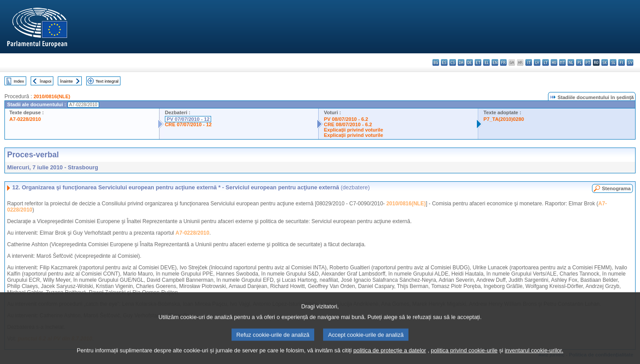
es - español (444, 62)
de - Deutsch (470, 62)
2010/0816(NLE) (52, 96)
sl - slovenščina (613, 62)
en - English (495, 62)
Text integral (107, 81)
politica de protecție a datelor (390, 358)
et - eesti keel (478, 62)
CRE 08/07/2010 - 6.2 (348, 124)
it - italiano (529, 62)
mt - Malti (562, 62)
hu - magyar (554, 62)
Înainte (66, 81)
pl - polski (579, 62)
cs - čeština (453, 62)
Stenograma (616, 188)
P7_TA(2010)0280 (504, 119)
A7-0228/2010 (25, 119)
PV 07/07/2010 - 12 (188, 119)
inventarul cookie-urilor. (534, 358)
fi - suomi (622, 62)
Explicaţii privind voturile (354, 130)
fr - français (503, 62)
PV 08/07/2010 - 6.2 (346, 119)
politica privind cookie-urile (464, 358)
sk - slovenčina (605, 62)
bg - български (436, 62)
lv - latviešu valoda (537, 62)
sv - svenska (630, 62)
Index (19, 81)
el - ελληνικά (486, 62)
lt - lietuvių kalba (546, 62)
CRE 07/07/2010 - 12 (188, 124)
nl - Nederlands (571, 62)
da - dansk (461, 62)
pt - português (588, 62)
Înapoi (46, 81)
